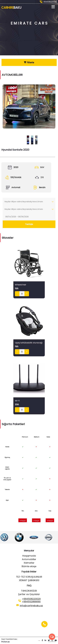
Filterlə (29, 62)
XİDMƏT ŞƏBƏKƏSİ (29, 580)
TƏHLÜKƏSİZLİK (29, 591)
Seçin (23, 521)
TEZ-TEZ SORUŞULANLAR (29, 577)
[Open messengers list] (52, 637)
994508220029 (50, 2)
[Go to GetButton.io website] (52, 641)
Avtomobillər (29, 559)
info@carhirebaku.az (31, 606)
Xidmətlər (29, 563)
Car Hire (11, 8)
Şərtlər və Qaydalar (29, 594)
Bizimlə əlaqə (29, 566)
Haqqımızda (29, 556)
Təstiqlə (29, 224)
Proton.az (5, 642)
